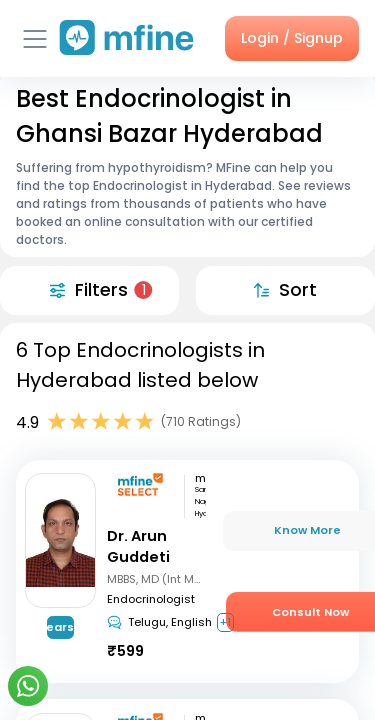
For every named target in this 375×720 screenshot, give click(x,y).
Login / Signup (292, 38)
